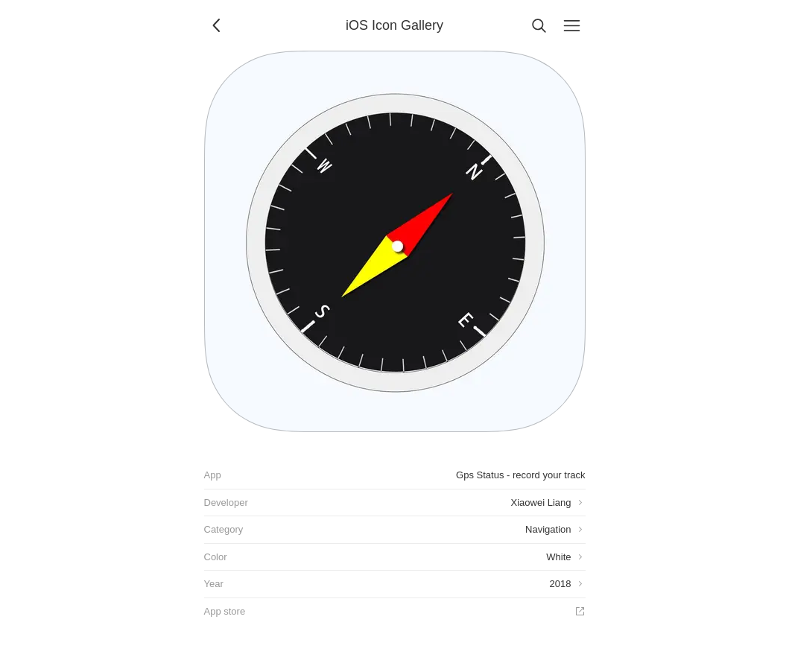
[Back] (218, 25)
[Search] (539, 25)
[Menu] (572, 25)
